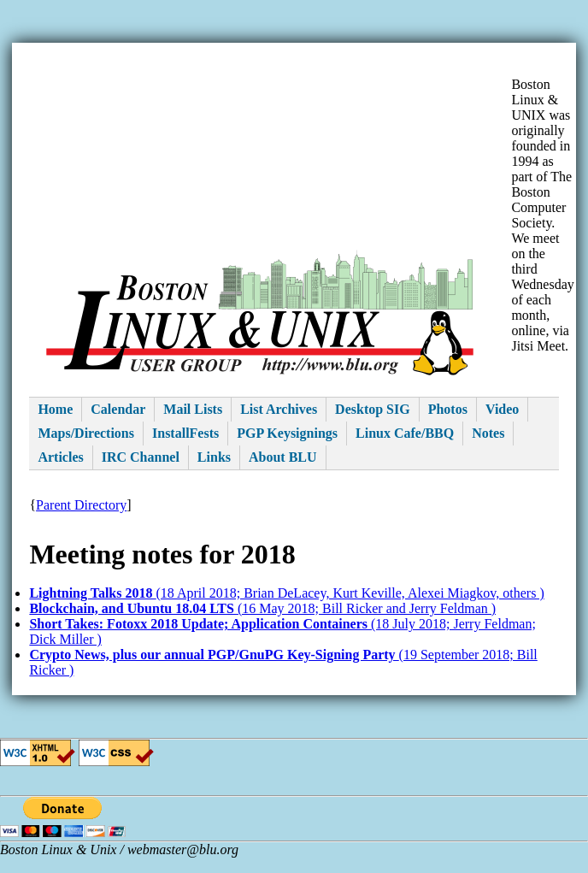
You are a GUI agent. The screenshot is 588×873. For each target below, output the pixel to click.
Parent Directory (81, 505)
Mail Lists (193, 409)
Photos (448, 409)
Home (55, 409)
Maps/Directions (86, 433)
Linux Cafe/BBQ (405, 433)
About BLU (283, 457)
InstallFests (185, 433)
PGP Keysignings (287, 433)
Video (502, 409)
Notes (488, 433)
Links (214, 457)
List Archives (279, 409)
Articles (60, 457)
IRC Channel (141, 457)
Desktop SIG (373, 409)
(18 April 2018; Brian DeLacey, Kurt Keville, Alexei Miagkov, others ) (286, 593)
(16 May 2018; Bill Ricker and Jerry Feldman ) (262, 608)
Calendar (118, 409)
